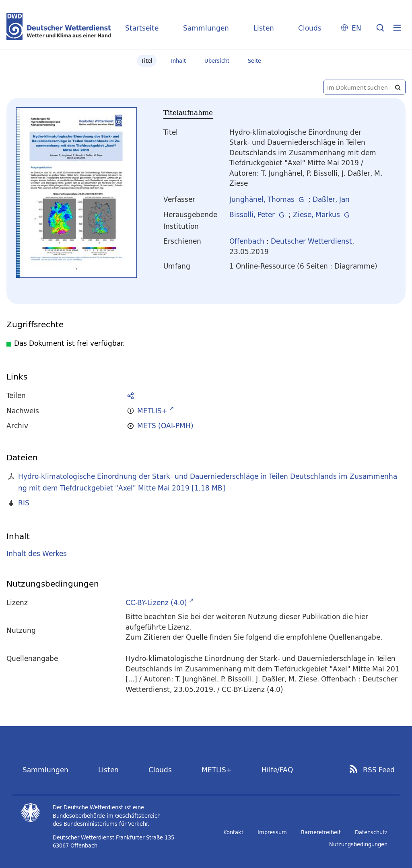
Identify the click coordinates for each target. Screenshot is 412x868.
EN (356, 28)
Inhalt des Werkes (37, 553)
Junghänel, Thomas (262, 199)
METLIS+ (217, 770)
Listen (264, 28)
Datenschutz (371, 832)
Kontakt (233, 832)
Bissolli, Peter (252, 214)
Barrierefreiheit (321, 832)
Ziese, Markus (316, 214)
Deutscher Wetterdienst (311, 241)
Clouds (310, 28)
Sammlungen (206, 28)
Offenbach (247, 241)
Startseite (142, 28)
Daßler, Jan (331, 199)
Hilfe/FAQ (277, 770)
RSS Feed (379, 770)
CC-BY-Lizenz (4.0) (156, 602)
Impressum (272, 832)
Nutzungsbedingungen (358, 844)
